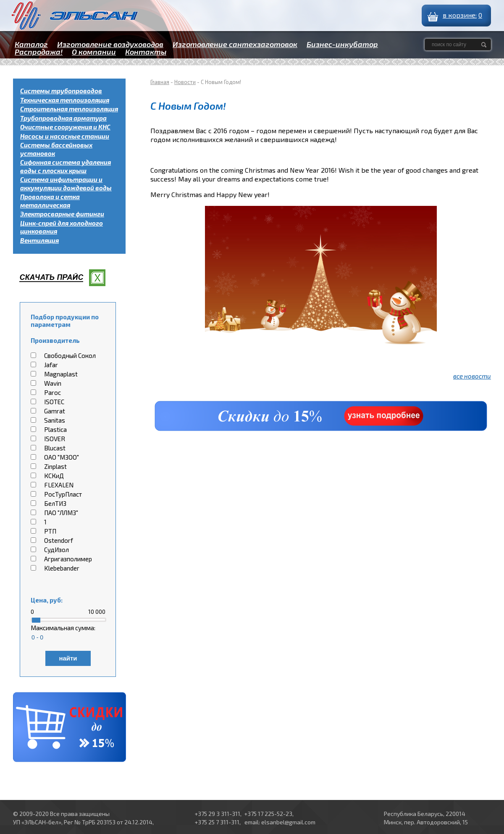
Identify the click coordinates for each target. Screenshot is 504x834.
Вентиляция (39, 240)
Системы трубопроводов (61, 91)
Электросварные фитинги (62, 214)
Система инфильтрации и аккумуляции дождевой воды (66, 184)
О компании (94, 52)
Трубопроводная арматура (63, 118)
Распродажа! (39, 52)
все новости (472, 376)
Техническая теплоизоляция (65, 100)
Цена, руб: (47, 600)
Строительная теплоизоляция (69, 109)
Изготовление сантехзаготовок (235, 44)
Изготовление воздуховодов (110, 44)
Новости (185, 82)
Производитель (55, 340)
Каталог (31, 44)
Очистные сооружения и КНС (65, 127)
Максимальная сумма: (63, 628)
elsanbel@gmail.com (288, 822)
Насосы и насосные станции (65, 136)
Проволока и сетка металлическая (50, 201)
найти (68, 658)
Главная (160, 82)
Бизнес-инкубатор (342, 44)
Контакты (146, 52)
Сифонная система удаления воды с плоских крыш (66, 166)
